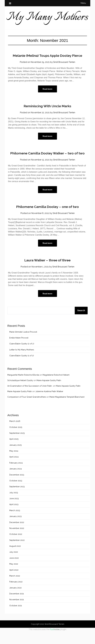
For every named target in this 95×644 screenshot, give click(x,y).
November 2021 (17, 612)
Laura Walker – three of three (47, 273)
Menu (83, 3)
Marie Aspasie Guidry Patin (49, 393)
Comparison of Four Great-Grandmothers (27, 410)
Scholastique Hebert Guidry (20, 393)
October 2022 (16, 547)
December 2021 (17, 607)
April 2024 (14, 470)
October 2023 (16, 493)
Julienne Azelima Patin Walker (49, 404)
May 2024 (14, 464)
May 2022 (14, 577)
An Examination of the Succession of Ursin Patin (30, 399)
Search (81, 323)
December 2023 (17, 487)
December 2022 (17, 535)
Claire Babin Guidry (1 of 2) (22, 368)
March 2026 (15, 434)
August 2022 (15, 559)
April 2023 (14, 517)
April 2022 (14, 583)
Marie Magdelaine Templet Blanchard (67, 410)
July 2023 (14, 505)
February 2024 (16, 476)
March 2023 (15, 523)
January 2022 (15, 600)
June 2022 (14, 571)
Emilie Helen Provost (19, 351)
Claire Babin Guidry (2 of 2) (22, 357)
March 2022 (15, 589)
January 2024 (16, 482)
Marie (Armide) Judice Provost (23, 345)
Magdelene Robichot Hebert (56, 388)
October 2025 (16, 440)
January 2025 (15, 458)
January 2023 (15, 529)
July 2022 (14, 565)
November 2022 (17, 541)
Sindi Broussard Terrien (65, 68)
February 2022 (16, 595)
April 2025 (14, 452)
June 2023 (14, 511)
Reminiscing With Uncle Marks (47, 112)
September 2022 (17, 553)
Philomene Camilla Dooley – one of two (47, 219)
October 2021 (16, 618)
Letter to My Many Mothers (22, 362)
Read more (47, 95)
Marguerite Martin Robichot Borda (23, 388)
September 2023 (17, 499)
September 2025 (17, 446)
